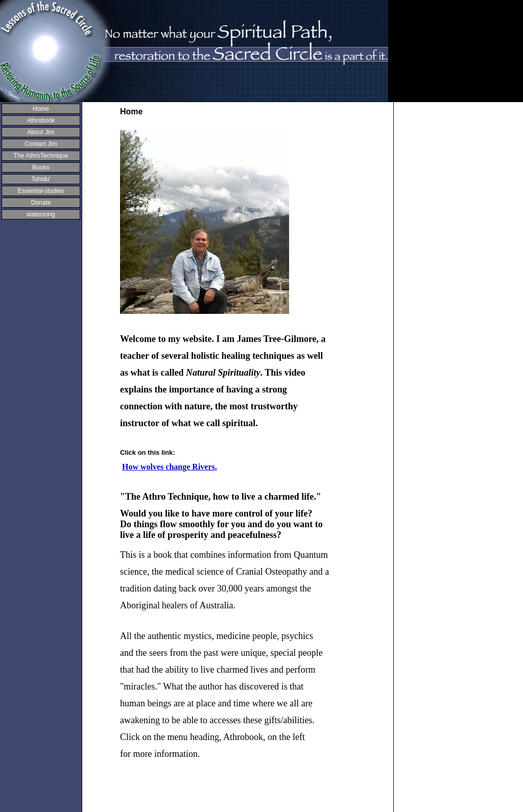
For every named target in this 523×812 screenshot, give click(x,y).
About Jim (41, 132)
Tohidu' (41, 179)
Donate (41, 203)
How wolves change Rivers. (170, 467)
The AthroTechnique (41, 156)
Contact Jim (41, 144)
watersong (41, 214)
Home (41, 109)
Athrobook (41, 120)
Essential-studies (41, 191)
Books (41, 167)
